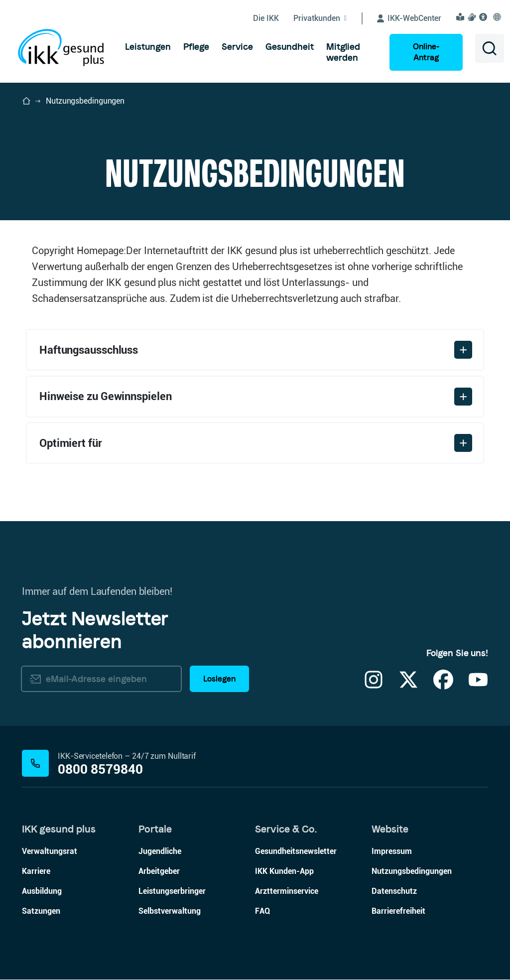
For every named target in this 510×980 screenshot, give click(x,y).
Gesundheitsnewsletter (296, 852)
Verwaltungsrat (50, 852)
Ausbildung (42, 892)
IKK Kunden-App (284, 872)
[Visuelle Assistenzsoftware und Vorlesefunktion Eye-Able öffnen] (485, 17)
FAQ (262, 911)
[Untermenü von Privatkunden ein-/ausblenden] (328, 18)
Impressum (392, 852)
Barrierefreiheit (398, 911)
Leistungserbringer (172, 892)
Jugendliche (160, 852)
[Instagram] (374, 686)
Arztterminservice (287, 892)
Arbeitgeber (159, 872)
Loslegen (219, 679)
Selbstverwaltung (170, 911)
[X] (408, 686)
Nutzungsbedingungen (412, 872)
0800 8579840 (100, 770)
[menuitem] (148, 47)
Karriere (36, 872)
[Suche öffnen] (490, 48)
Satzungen (41, 911)
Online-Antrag (426, 52)
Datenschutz (394, 892)
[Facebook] (443, 686)
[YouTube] (478, 686)
